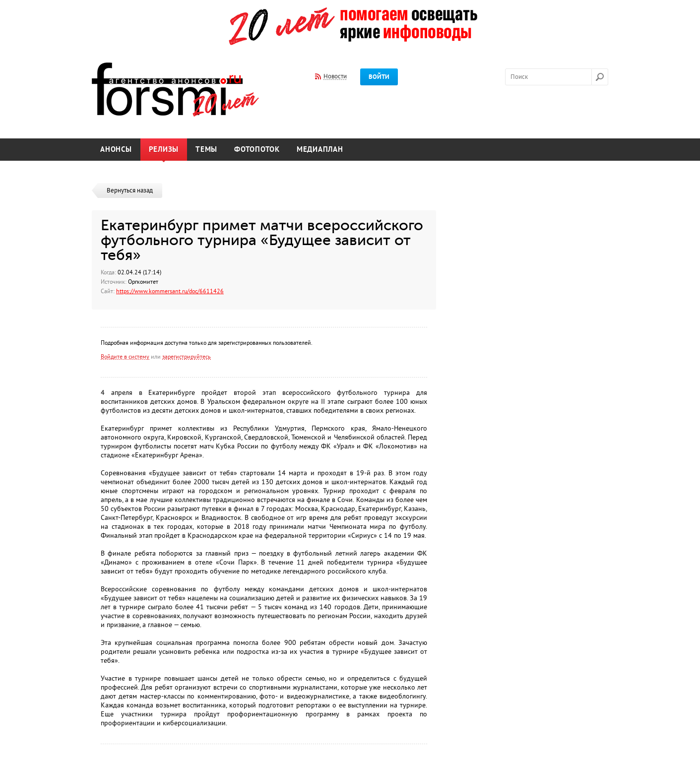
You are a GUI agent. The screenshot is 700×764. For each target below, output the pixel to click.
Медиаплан (320, 150)
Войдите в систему (125, 357)
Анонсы (116, 150)
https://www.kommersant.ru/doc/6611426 (170, 291)
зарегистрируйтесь (187, 357)
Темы (206, 150)
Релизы (164, 150)
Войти (379, 77)
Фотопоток (257, 150)
